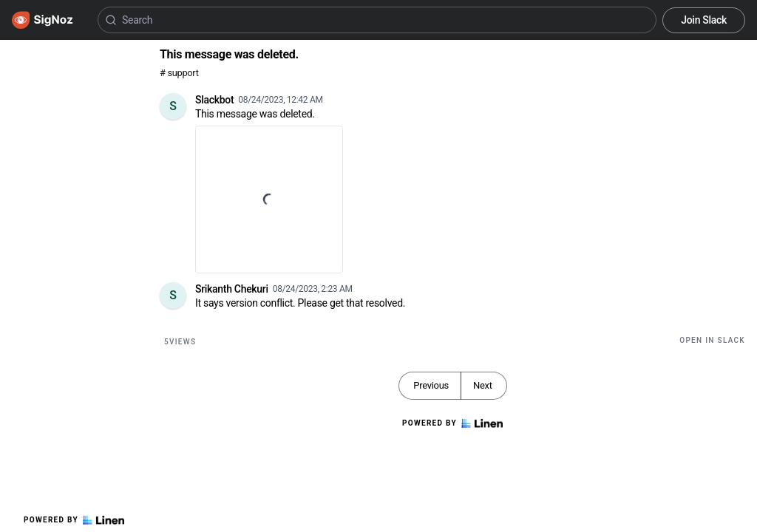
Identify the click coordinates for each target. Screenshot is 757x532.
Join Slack (704, 20)
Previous (431, 385)
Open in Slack (712, 340)
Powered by (74, 520)
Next (483, 385)
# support (179, 73)
